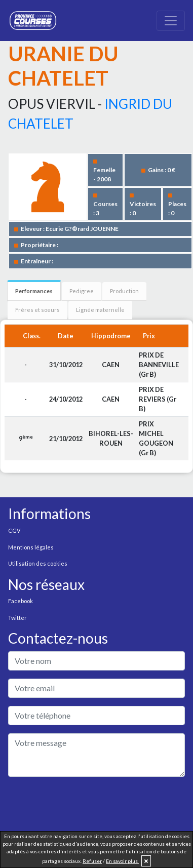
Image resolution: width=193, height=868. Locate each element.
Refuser (92, 861)
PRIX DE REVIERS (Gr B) (158, 399)
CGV (14, 530)
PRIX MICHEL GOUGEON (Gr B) (156, 439)
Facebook (21, 601)
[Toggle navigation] (171, 21)
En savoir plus (122, 861)
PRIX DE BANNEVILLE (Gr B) (159, 365)
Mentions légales (31, 547)
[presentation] (85, 805)
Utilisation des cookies (38, 563)
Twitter (17, 618)
